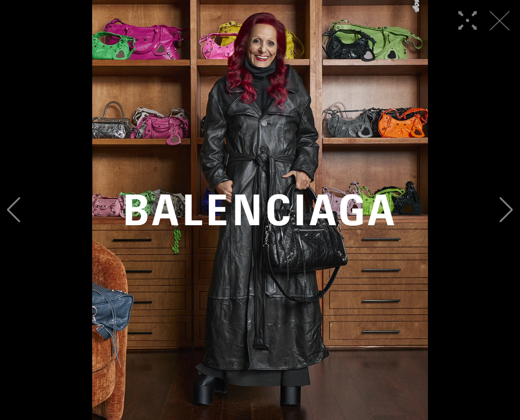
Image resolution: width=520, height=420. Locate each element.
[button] (14, 210)
